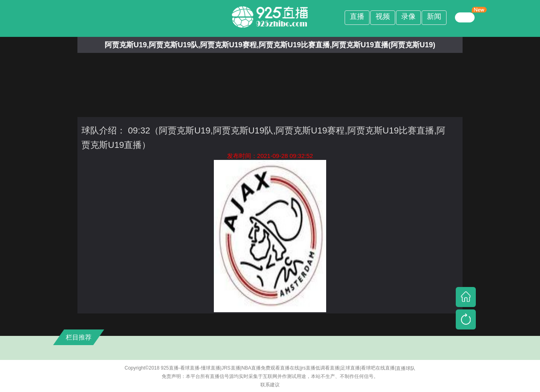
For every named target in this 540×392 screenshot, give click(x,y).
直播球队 (406, 368)
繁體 (465, 17)
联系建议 (270, 385)
